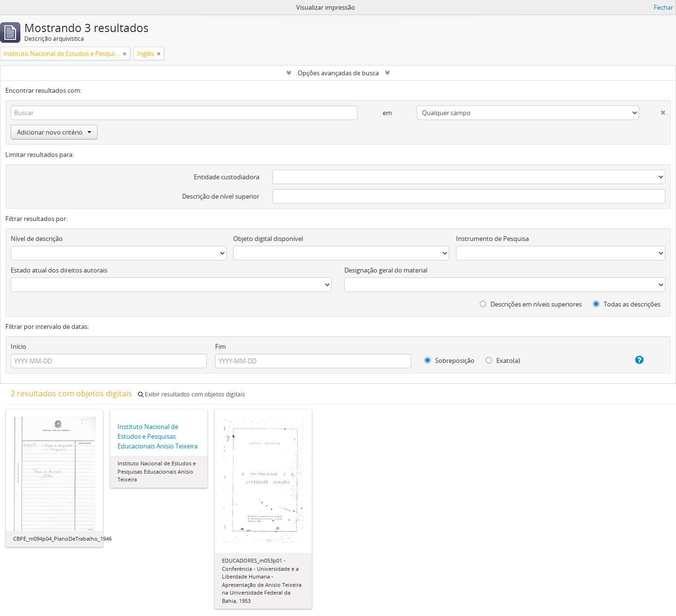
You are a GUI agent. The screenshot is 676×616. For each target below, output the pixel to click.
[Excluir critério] (652, 111)
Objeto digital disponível (268, 239)
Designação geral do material (386, 270)
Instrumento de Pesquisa (492, 239)
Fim (220, 346)
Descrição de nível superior (221, 196)
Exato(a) (503, 360)
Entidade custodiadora (227, 177)
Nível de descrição (37, 239)
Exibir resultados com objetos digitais (192, 394)
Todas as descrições (627, 304)
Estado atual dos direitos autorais (59, 270)
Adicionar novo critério (54, 132)
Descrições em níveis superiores (531, 304)
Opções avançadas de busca (338, 73)
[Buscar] (184, 113)
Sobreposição (449, 360)
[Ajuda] (630, 360)
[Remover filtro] (125, 53)
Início (18, 346)
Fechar (663, 7)
